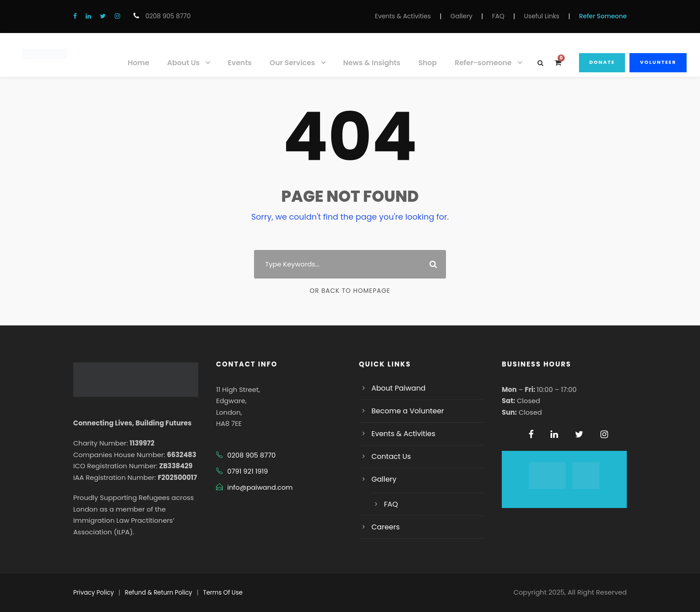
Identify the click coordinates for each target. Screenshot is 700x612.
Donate (602, 62)
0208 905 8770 (167, 16)
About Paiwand (398, 388)
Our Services (292, 63)
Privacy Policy (94, 593)
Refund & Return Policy (159, 593)
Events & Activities (403, 16)
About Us (183, 63)
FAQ (498, 16)
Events (240, 63)
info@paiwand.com (260, 487)
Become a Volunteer (408, 411)
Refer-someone (483, 63)
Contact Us (391, 456)
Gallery (461, 16)
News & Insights (372, 63)
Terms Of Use (223, 593)
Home (138, 63)
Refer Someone (603, 16)
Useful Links (542, 16)
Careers (385, 527)
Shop (427, 63)
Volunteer (658, 62)
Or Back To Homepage (350, 291)
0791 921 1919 (248, 471)
